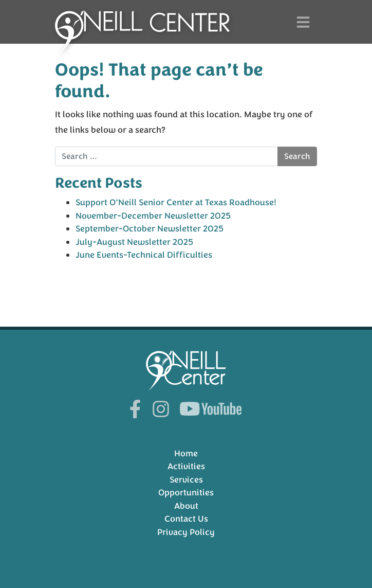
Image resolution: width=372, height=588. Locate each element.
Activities (186, 466)
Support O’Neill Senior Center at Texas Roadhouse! (176, 202)
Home (186, 453)
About (186, 506)
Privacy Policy (186, 532)
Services (186, 480)
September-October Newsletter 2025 (150, 229)
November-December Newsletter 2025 (153, 216)
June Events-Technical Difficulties (144, 255)
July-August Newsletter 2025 (134, 242)
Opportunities (186, 493)
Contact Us (186, 519)
